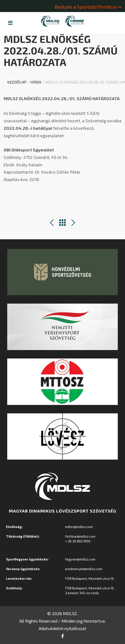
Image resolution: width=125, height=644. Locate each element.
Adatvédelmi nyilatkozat (62, 628)
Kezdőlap (17, 82)
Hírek (36, 82)
